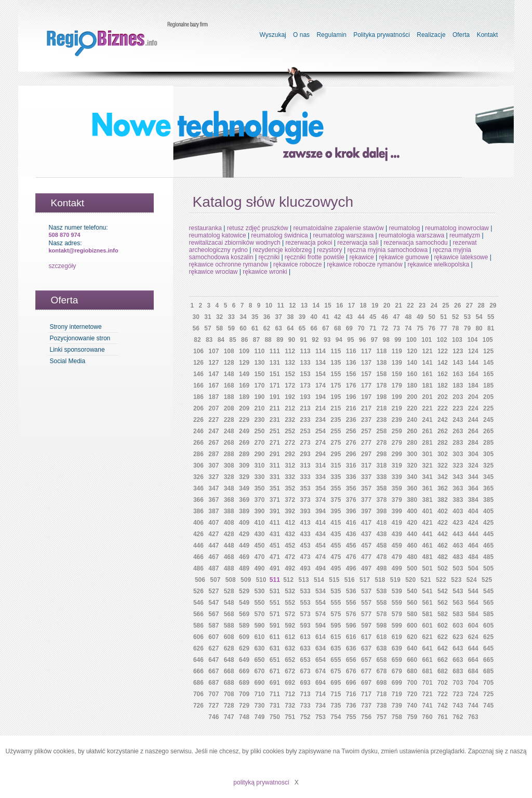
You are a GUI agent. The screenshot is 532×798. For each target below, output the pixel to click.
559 (397, 603)
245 (488, 420)
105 (488, 340)
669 (244, 671)
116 (351, 351)
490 (259, 568)
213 (305, 408)
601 (428, 626)
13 (304, 305)
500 (412, 568)
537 (366, 591)
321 (428, 465)
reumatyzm (465, 235)
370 (259, 500)
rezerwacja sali (358, 243)
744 (473, 706)
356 (351, 488)
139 (397, 363)
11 (280, 305)
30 (196, 317)
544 (473, 591)
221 (428, 408)
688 (229, 683)
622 (443, 637)
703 (458, 683)
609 (244, 637)
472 (290, 557)
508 (231, 580)
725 (488, 694)
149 (244, 374)
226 (198, 420)
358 (381, 488)
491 (275, 568)
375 (336, 500)
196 (351, 397)
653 (305, 660)
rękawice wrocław (214, 272)
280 (412, 443)
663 (458, 660)
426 (198, 534)
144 (473, 363)
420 (412, 523)
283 (458, 443)
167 (214, 385)
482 (443, 557)
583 (458, 614)
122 (443, 351)
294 (321, 454)
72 (385, 328)
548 (229, 603)
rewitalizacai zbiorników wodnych (235, 243)
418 (381, 523)
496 (351, 568)
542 (443, 591)
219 (397, 408)
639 (397, 648)
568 (229, 614)
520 (410, 580)
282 (443, 443)
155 (336, 374)
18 (363, 305)
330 (259, 477)
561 (428, 603)
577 (366, 614)
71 (373, 328)
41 (325, 317)
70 (361, 328)
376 (351, 500)
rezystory (330, 250)
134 (321, 363)
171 (275, 385)
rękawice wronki (265, 272)
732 (290, 706)
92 (315, 340)
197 (366, 397)
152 (290, 374)
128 (229, 363)
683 (458, 671)
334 (321, 477)
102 (442, 340)
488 (229, 568)
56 (196, 328)
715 (336, 694)
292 (290, 454)
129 (244, 363)
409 (244, 523)
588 (229, 626)
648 (229, 660)
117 (366, 351)
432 (290, 534)
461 (428, 546)
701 (428, 683)
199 (397, 397)
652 (290, 660)
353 (305, 488)
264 (473, 431)
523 (456, 580)
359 (397, 488)
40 (314, 317)
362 (443, 488)
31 (208, 317)
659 (397, 660)
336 (351, 477)
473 (305, 557)
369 (244, 500)
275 (336, 443)
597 (366, 626)
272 (290, 443)
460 (412, 546)
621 (428, 637)
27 (469, 305)
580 (412, 614)
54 (479, 317)
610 (259, 637)
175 (336, 385)
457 (366, 546)
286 (198, 454)
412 (290, 523)
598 (381, 626)
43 (349, 317)
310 (259, 465)
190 (259, 397)
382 (443, 500)
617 (366, 637)
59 (231, 328)
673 (305, 671)
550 (259, 603)
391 (275, 511)
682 (443, 671)
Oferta (461, 35)
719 (397, 694)
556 (351, 603)
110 (259, 351)
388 (229, 511)
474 (321, 557)
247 (214, 431)
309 (244, 465)
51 (443, 317)
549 (244, 603)
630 (259, 648)
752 (305, 717)
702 (443, 683)
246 (198, 431)
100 (411, 340)
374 (321, 500)
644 (473, 648)
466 (198, 557)
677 (366, 671)
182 (443, 385)
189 (244, 397)
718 (381, 694)
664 (473, 660)
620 (412, 637)
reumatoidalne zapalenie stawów (339, 228)
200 (412, 397)
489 (244, 568)
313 (305, 465)
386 (198, 511)
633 (305, 648)
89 (280, 340)
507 (215, 580)
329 (244, 477)
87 (256, 340)
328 (229, 477)
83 (209, 340)
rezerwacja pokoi (309, 243)
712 (290, 694)
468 (229, 557)
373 (305, 500)
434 (321, 534)
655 (336, 660)
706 (198, 694)
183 (458, 385)
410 (259, 523)
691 (275, 683)
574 (321, 614)
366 (198, 500)
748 (244, 717)
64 (290, 328)
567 (214, 614)
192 (290, 397)
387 (214, 511)
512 (288, 580)
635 (336, 648)
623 (458, 637)
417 (366, 523)
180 (412, 385)
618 (381, 637)
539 (397, 591)
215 (336, 408)
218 (381, 408)
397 (366, 511)
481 (428, 557)
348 (229, 488)
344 (473, 477)
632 (290, 648)
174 (321, 385)
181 (428, 385)
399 (397, 511)
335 (336, 477)
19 (375, 305)
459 (397, 546)
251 (275, 431)
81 (491, 328)
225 (488, 408)
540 (412, 591)
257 (366, 431)
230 (259, 420)
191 (275, 397)
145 (488, 363)
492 (290, 568)
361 (428, 488)
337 (366, 477)
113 (305, 351)
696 (351, 683)
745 (488, 706)
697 (366, 683)
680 (412, 671)
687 (214, 683)
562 (443, 603)
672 (290, 671)
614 (321, 637)
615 (336, 637)
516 (350, 580)
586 (198, 626)
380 (412, 500)
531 (275, 591)
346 (198, 488)
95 (350, 340)
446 (198, 546)
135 (336, 363)
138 (381, 363)
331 (275, 477)
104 (472, 340)
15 (328, 305)
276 (351, 443)
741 (428, 706)
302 (443, 454)
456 (351, 546)
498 (381, 568)
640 (412, 648)
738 (381, 706)
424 (473, 523)
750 (275, 717)
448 (229, 546)
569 (244, 614)
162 (443, 374)
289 (244, 454)
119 (397, 351)
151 (275, 374)
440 (412, 534)
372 (290, 500)
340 (412, 477)
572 (290, 614)
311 (275, 465)
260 (412, 431)
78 (455, 328)
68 (337, 328)
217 (366, 408)
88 (268, 340)
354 (321, 488)
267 (214, 443)
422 (443, 523)
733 (305, 706)
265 (488, 431)
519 (395, 580)
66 (314, 328)
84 (221, 340)
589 (244, 626)
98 (386, 340)
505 (488, 568)
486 (198, 568)
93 (327, 340)
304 (473, 454)
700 (412, 683)
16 (340, 305)
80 (479, 328)
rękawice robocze (297, 264)
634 (321, 648)
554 (321, 603)
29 (493, 305)
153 (305, 374)
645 (488, 648)
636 (351, 648)
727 (214, 706)
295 (336, 454)
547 (214, 603)
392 (290, 511)
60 (243, 328)
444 (473, 534)
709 (244, 694)
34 (243, 317)
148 (229, 374)
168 (229, 385)
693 (305, 683)
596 (351, 626)
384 (473, 500)
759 (412, 717)
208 (229, 408)
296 (351, 454)
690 (259, 683)
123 (458, 351)
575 (336, 614)
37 (278, 317)
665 (488, 660)
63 (278, 328)
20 (387, 305)
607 (214, 637)
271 (275, 443)
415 (336, 523)
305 (488, 454)
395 (336, 511)
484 (473, 557)
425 (488, 523)
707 (214, 694)
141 (428, 363)
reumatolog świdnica (279, 235)
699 (397, 683)
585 (488, 614)
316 (351, 465)
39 (302, 317)
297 (366, 454)
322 (443, 465)
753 (321, 717)
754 (336, 717)
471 (275, 557)
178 (381, 385)
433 (305, 534)
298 (381, 454)
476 (351, 557)
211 (275, 408)
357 (366, 488)
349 (244, 488)
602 (443, 626)
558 (381, 603)
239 (397, 420)
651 (275, 660)
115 (336, 351)
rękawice (361, 257)
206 (198, 408)
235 (336, 420)
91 (304, 340)
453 (305, 546)
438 (381, 534)
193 (305, 397)
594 (321, 626)
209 (244, 408)
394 (321, 511)
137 (366, 363)
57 (208, 328)
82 (197, 340)
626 (198, 648)
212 (290, 408)
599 (397, 626)
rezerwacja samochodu (415, 243)
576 (351, 614)
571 (275, 614)
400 (412, 511)
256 (351, 431)
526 (198, 591)
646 (198, 660)
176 (351, 385)
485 (488, 557)
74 (408, 328)
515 (334, 580)
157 (366, 374)
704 (473, 683)
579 (397, 614)
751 (290, 717)
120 (412, 351)
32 (220, 317)
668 (229, 671)
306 (198, 465)
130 (259, 363)
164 (473, 374)
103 (457, 340)
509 (246, 580)
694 (321, 683)
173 (305, 385)
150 (259, 374)
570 (259, 614)
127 (214, 363)
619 (397, 637)
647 (214, 660)
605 (488, 626)
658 (381, 660)
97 (374, 340)
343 (458, 477)
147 (214, 374)
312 (290, 465)
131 (275, 363)
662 (443, 660)
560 (412, 603)
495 (336, 568)
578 (381, 614)
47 (396, 317)
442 (443, 534)
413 (305, 523)
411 (275, 523)
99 (398, 340)
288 (229, 454)
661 (428, 660)
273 (305, 443)
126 (198, 363)
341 (428, 477)
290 (259, 454)
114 (321, 351)
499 (397, 568)
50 (432, 317)
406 (198, 523)
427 (214, 534)
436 (351, 534)
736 (351, 706)
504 (473, 568)
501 (428, 568)
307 (214, 465)
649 (244, 660)
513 (304, 580)
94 (339, 340)
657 (366, 660)
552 (290, 603)
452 (290, 546)
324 (473, 465)
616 (351, 637)
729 (244, 706)
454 (321, 546)
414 (321, 523)
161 (428, 374)
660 (412, 660)
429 (244, 534)
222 (443, 408)
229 (244, 420)
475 (336, 557)
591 (275, 626)
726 (198, 706)
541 (428, 591)
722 (443, 694)
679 (397, 671)
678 (381, 671)
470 (259, 557)
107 (214, 351)
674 (321, 671)
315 (336, 465)
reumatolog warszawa (344, 235)
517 (365, 580)
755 (351, 717)
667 (214, 671)
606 (198, 637)
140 (412, 363)
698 (381, 683)
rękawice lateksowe (461, 257)
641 (428, 648)
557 (366, 603)
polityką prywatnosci (261, 782)
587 (214, 626)
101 (427, 340)
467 (214, 557)
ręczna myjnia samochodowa (387, 250)
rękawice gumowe (404, 257)
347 (214, 488)
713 (305, 694)
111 (275, 351)
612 (290, 637)
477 (366, 557)
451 (275, 546)
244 (473, 420)
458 (381, 546)
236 (351, 420)
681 (428, 671)
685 (488, 671)
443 (458, 534)
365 (488, 488)
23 (422, 305)
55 (491, 317)
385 (488, 500)
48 (408, 317)
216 (351, 408)
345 (488, 477)
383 (458, 500)
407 (214, 523)
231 (275, 420)
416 (351, 523)
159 (397, 374)
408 (229, 523)
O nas (301, 35)
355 (336, 488)
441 (428, 534)
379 (397, 500)
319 (397, 465)
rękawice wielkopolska (438, 264)
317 (366, 465)
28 (481, 305)
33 (231, 317)
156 (351, 374)
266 (198, 443)
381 (428, 500)
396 (351, 511)
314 (321, 465)
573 (305, 614)
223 (458, 408)
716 (351, 694)
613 (305, 637)
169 (244, 385)
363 (458, 488)
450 (259, 546)
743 (458, 706)
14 (316, 305)
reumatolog (404, 228)
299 (397, 454)
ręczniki (269, 257)
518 (380, 580)
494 (321, 568)
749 (259, 717)
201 (428, 397)
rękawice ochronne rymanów (229, 264)
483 (458, 557)
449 (244, 546)
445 (488, 534)
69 (349, 328)
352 (290, 488)
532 (290, 591)
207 (214, 408)
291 (275, 454)
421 (428, 523)
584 (473, 614)
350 (259, 488)
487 (214, 568)
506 (200, 580)
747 (229, 717)
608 (229, 637)
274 (321, 443)
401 (428, 511)
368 (229, 500)
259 (397, 431)
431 (275, 534)
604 (473, 626)
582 (443, 614)
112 (290, 351)
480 (412, 557)
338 (381, 477)
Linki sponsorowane (77, 350)
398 (381, 511)
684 (473, 671)
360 (412, 488)
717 (366, 694)
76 (432, 328)
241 (428, 420)
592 (290, 626)
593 (305, 626)
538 (381, 591)
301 (428, 454)
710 (259, 694)
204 (473, 397)
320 (412, 465)
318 (381, 465)
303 (458, 454)
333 (305, 477)
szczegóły (63, 266)
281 (428, 443)
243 (458, 420)
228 (229, 420)
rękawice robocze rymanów (364, 264)
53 (467, 317)
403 (458, 511)
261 (428, 431)
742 (443, 706)
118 (381, 351)
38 (290, 317)
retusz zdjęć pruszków (258, 228)
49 (420, 317)
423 (458, 523)
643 (458, 648)
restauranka (205, 228)
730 (259, 706)
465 (488, 546)
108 (229, 351)
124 (473, 351)
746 (214, 717)
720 (412, 694)
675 (336, 671)
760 (428, 717)
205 (488, 397)
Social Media (68, 361)
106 (198, 351)
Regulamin (331, 35)
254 (321, 431)
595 (336, 626)
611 (275, 637)
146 (198, 374)
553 (305, 603)
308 (229, 465)
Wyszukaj (273, 35)
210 (259, 408)
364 (473, 488)
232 (290, 420)
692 (290, 683)
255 (336, 431)
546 (198, 603)
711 (275, 694)
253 (305, 431)
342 (443, 477)
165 (488, 374)
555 (336, 603)
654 (321, 660)
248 (229, 431)
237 (366, 420)
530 (259, 591)
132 (290, 363)
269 (244, 443)
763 (473, 717)
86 (244, 340)
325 (488, 465)
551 (275, 603)
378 (381, 500)
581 (428, 614)
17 (351, 305)
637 (366, 648)
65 (302, 328)
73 (396, 328)
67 (325, 328)
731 (275, 706)
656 (351, 660)
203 (458, 397)
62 (267, 328)
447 (214, 546)
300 (412, 454)
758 (397, 717)
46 (385, 317)
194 (321, 397)
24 (434, 305)
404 (473, 511)
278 (381, 443)
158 (381, 374)
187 (214, 397)
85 (232, 340)
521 (426, 580)
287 (214, 454)
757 (381, 717)
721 (428, 694)
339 (397, 477)
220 (412, 408)
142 (443, 363)
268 (229, 443)
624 (473, 637)
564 (473, 603)
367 (214, 500)
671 (275, 671)
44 (361, 317)
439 (397, 534)
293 (305, 454)
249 (244, 431)
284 (473, 443)
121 (428, 351)
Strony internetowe (76, 327)
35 (255, 317)
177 (366, 385)
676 (351, 671)
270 (259, 443)
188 (229, 397)
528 (229, 591)
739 (397, 706)
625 (488, 637)
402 (443, 511)
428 (229, 534)
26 (457, 305)
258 (381, 431)
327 (214, 477)
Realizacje (431, 35)
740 (412, 706)
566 (198, 614)
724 (473, 694)
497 (366, 568)
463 (458, 546)
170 (259, 385)
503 (458, 568)
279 (397, 443)
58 (220, 328)
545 (488, 591)
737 (366, 706)
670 (259, 671)
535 (336, 591)
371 (275, 500)
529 (244, 591)
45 (373, 317)
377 (366, 500)
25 (445, 305)
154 (321, 374)
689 (244, 683)
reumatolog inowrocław (457, 228)
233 (305, 420)
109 (244, 351)
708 (229, 694)
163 (458, 374)
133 (305, 363)
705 (488, 683)
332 (290, 477)
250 (259, 431)
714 (321, 694)
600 (412, 626)
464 (473, 546)
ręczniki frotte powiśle (315, 257)
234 (321, 420)
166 (198, 385)
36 (267, 317)
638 (381, 648)
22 (410, 305)
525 (487, 580)
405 (488, 511)
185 (488, 385)
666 (198, 671)
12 (292, 305)
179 (397, 385)
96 (362, 340)
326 (198, 477)
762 (458, 717)
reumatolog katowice (218, 235)
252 (290, 431)
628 (229, 648)
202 (443, 397)
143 (458, 363)
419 (397, 523)
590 (259, 626)
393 (305, 511)
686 (198, 683)
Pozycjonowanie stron (80, 338)
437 (366, 534)
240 (412, 420)
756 (366, 717)
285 (488, 443)
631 (275, 648)
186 (198, 397)
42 (337, 317)
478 (381, 557)
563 (458, 603)
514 (319, 580)
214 (321, 408)
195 (336, 397)
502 (443, 568)
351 (275, 488)
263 (458, 431)
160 (412, 374)
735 (336, 706)
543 (458, 591)
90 (292, 340)
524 (472, 580)
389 (244, 511)
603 (458, 626)
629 (244, 648)
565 (488, 603)
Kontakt (488, 35)
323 (458, 465)
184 (473, 385)
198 (381, 397)
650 (259, 660)
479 (397, 557)
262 (443, 431)
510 (261, 580)
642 (443, 648)
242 (443, 420)
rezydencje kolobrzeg (282, 250)
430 (259, 534)
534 (321, 591)
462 (443, 546)
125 (488, 351)
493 (305, 568)
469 (244, 557)
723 (458, 694)
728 (229, 706)
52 (455, 317)
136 (351, 363)
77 (443, 328)
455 (336, 546)
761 (443, 717)
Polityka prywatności (382, 35)
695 (336, 683)
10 (269, 305)
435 (336, 534)
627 (214, 648)
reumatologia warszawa (411, 235)
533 (305, 591)
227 (214, 420)
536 (351, 591)
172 (290, 385)
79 (467, 328)
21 (399, 305)
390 (259, 511)
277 (366, 443)
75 (420, 328)
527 (214, 591)
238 (381, 420)
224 (473, 408)
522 (441, 580)
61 (255, 328)
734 (321, 706)
